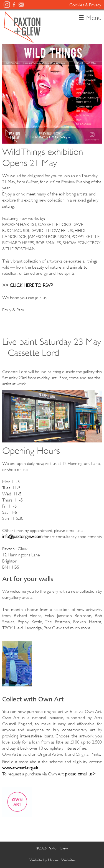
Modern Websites (62, 860)
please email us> (80, 774)
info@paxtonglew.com (22, 537)
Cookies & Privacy (85, 5)
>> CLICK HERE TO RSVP (28, 285)
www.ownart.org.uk (20, 768)
